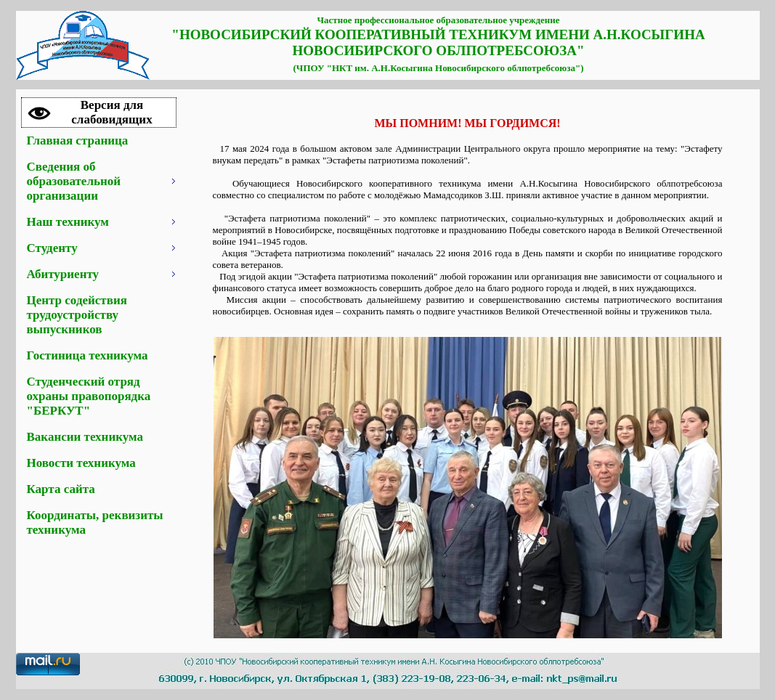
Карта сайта (61, 489)
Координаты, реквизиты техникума (95, 522)
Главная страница (78, 141)
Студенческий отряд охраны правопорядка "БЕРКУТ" (89, 396)
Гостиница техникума (88, 355)
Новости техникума (81, 463)
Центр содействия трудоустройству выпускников (77, 315)
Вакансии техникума (85, 437)
